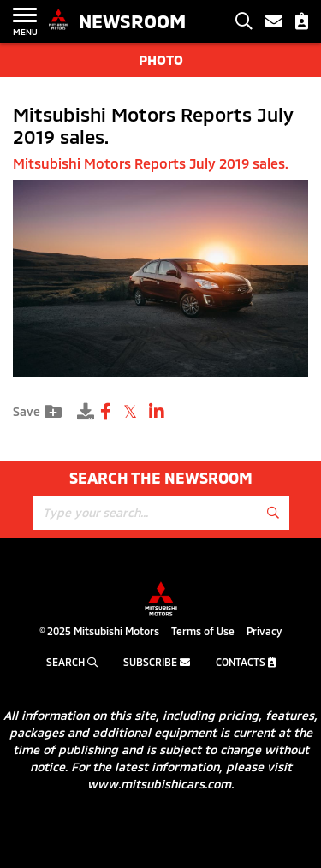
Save (37, 412)
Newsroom (132, 21)
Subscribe (157, 662)
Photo (161, 59)
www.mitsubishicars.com (159, 784)
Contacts (246, 662)
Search (72, 662)
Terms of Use (203, 631)
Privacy (264, 631)
